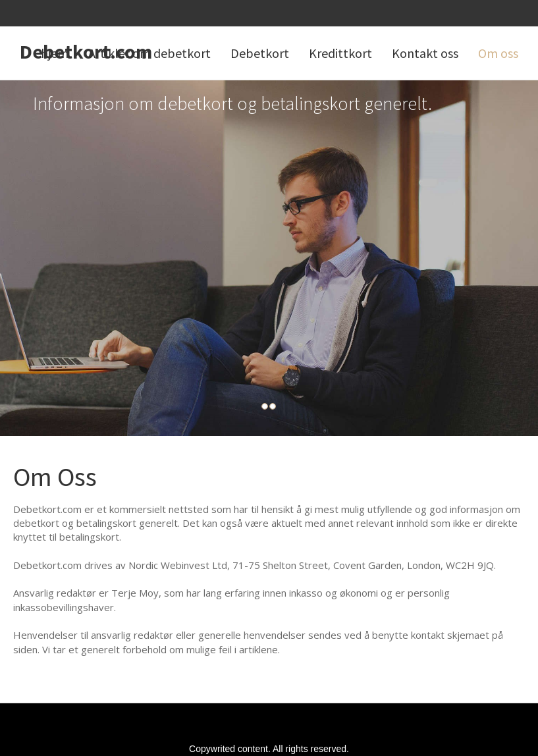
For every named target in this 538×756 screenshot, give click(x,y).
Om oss (498, 53)
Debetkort (260, 53)
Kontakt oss (425, 53)
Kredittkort (340, 53)
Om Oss (55, 477)
